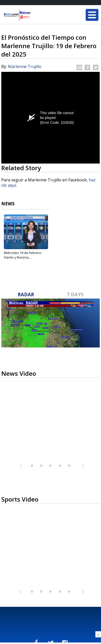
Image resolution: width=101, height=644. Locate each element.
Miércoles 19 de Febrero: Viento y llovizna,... (23, 255)
